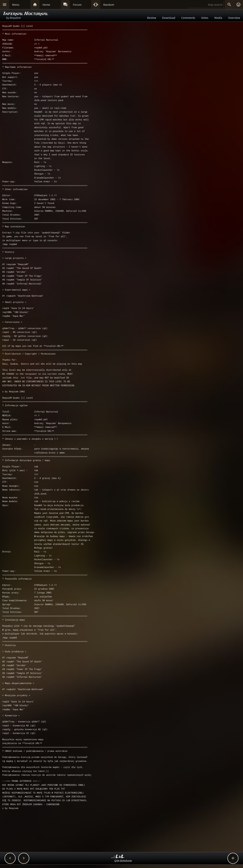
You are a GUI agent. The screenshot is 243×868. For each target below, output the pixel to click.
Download (169, 18)
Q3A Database (123, 861)
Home (46, 5)
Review (152, 18)
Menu (16, 5)
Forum (77, 5)
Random (109, 5)
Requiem (15, 18)
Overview (234, 18)
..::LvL (118, 857)
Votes (205, 18)
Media (218, 18)
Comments (188, 18)
